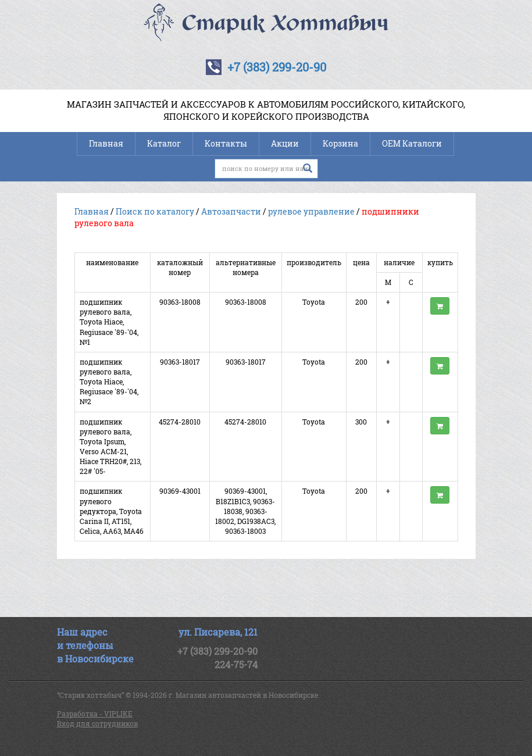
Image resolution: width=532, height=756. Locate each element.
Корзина (340, 143)
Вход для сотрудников (97, 723)
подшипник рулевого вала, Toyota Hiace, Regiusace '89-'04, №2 (109, 382)
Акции (285, 143)
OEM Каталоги (412, 143)
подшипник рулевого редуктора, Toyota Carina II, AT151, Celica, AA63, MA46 (112, 511)
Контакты (226, 143)
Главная (106, 143)
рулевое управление (311, 211)
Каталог (164, 143)
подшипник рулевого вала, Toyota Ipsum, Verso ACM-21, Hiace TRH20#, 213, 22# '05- (110, 447)
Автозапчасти (231, 211)
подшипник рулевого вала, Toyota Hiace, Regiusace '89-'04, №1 (109, 322)
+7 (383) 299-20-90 (277, 67)
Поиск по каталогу (155, 211)
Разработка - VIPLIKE (95, 714)
